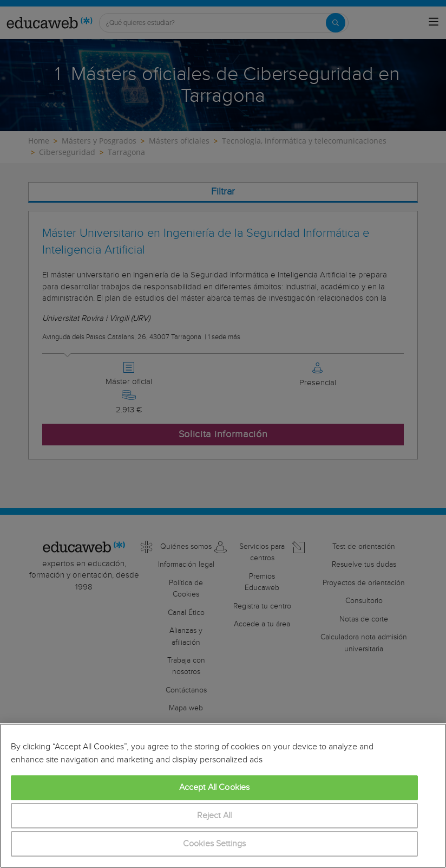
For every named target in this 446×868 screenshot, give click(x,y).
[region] (223, 796)
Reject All (215, 816)
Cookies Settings (215, 844)
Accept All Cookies (215, 788)
